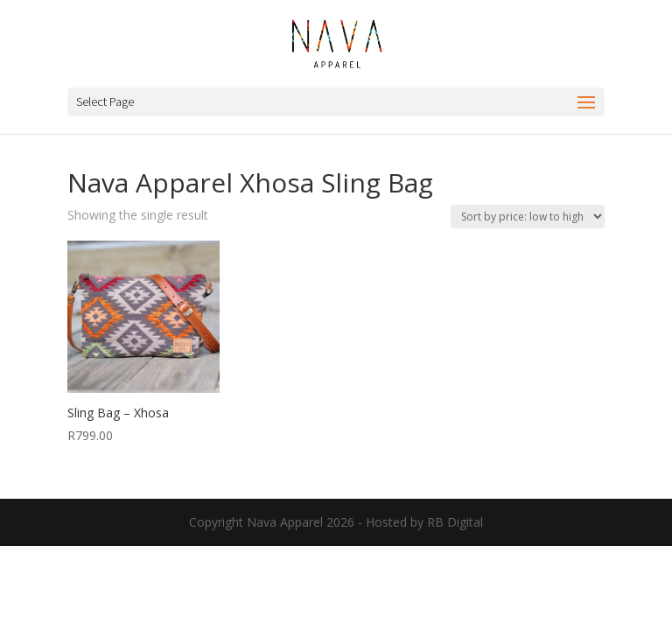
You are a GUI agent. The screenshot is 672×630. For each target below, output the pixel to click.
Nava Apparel (285, 522)
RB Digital (455, 522)
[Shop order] (528, 217)
